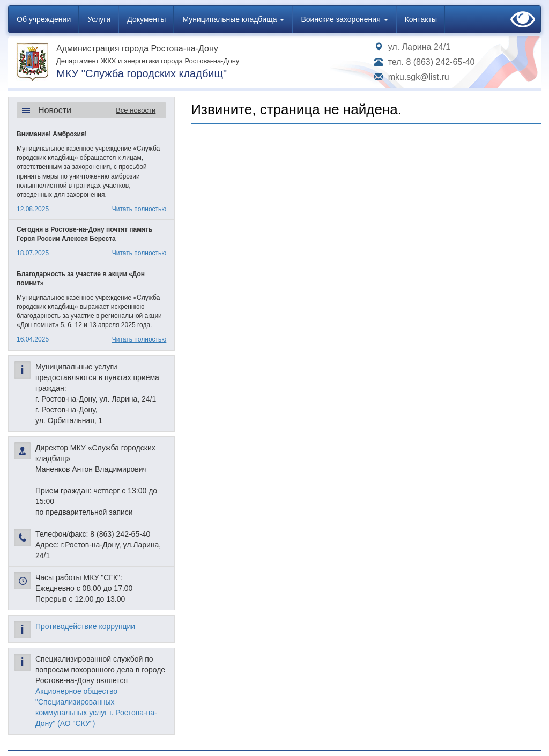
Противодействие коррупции (85, 626)
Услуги (99, 19)
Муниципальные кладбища (233, 19)
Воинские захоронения (344, 19)
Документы (146, 19)
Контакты (421, 19)
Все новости (136, 110)
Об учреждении (44, 19)
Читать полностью (139, 209)
